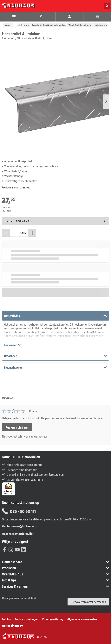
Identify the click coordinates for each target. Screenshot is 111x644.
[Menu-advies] (42, 17)
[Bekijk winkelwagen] (97, 17)
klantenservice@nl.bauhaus (19, 526)
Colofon (7, 619)
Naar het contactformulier (18, 534)
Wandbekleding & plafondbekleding (49, 25)
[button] (106, 102)
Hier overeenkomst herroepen (88, 602)
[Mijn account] (69, 17)
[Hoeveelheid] (15, 233)
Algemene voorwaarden (82, 619)
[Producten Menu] (14, 17)
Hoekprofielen (100, 25)
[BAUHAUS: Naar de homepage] (18, 5)
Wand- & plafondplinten (80, 25)
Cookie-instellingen (27, 619)
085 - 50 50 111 (19, 511)
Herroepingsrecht (13, 626)
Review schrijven (17, 427)
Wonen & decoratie (20, 25)
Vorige (8, 25)
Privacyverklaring (53, 619)
